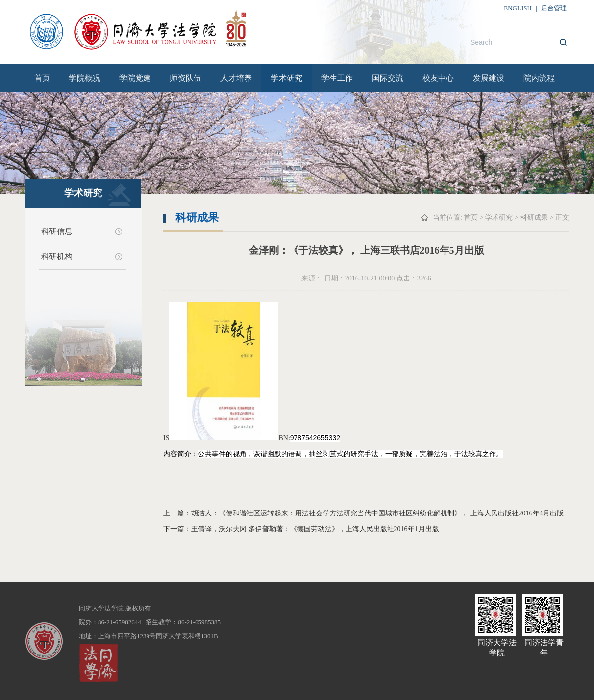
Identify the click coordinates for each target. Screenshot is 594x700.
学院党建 (135, 78)
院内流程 (539, 78)
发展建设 (489, 78)
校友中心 (438, 78)
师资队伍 (186, 78)
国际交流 (388, 78)
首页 (42, 78)
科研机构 (57, 257)
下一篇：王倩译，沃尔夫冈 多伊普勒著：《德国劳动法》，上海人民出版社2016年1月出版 (301, 529)
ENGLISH (518, 8)
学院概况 (85, 78)
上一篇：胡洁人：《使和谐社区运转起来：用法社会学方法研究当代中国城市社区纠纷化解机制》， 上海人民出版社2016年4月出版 (364, 513)
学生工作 (337, 78)
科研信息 (57, 231)
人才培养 (236, 78)
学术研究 (287, 78)
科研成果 (534, 217)
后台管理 (554, 8)
